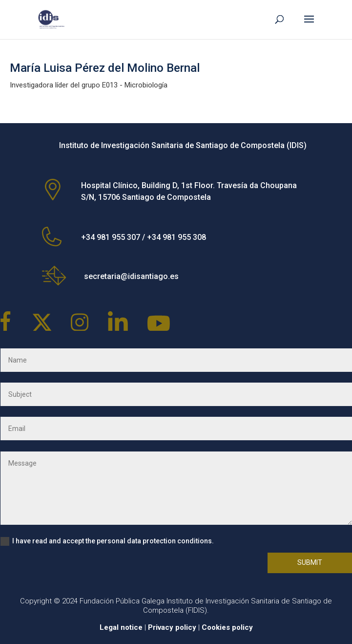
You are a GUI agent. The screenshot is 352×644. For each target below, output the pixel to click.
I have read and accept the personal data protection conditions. (107, 541)
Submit (310, 562)
